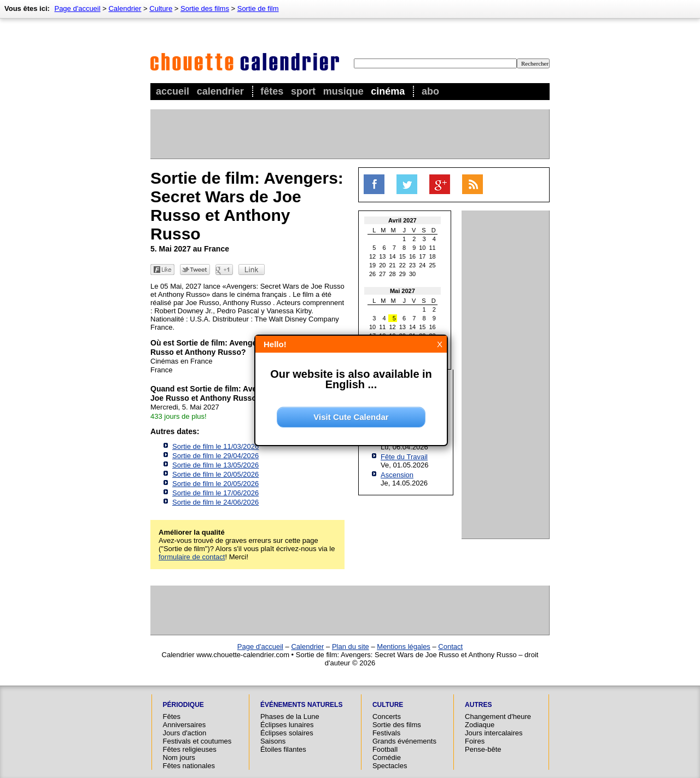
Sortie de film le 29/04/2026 (215, 456)
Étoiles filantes (283, 749)
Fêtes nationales (189, 766)
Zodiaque (480, 725)
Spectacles (390, 766)
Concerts (387, 716)
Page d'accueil (77, 8)
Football (385, 749)
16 (412, 256)
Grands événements (404, 741)
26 (372, 274)
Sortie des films (205, 8)
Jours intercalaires (494, 733)
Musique (343, 91)
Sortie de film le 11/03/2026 (215, 446)
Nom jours (179, 757)
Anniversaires (185, 725)
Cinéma (388, 91)
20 (382, 265)
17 (422, 256)
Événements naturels (301, 705)
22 (402, 265)
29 (402, 274)
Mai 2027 (402, 291)
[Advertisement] (349, 134)
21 (393, 265)
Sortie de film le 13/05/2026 (215, 465)
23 (412, 265)
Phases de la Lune (290, 716)
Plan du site (351, 647)
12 (372, 256)
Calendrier (220, 91)
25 (433, 265)
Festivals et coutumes (197, 741)
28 (393, 274)
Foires (475, 741)
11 (433, 248)
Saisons (273, 741)
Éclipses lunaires (287, 725)
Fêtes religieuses (190, 749)
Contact (450, 647)
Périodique (183, 705)
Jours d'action (185, 733)
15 (402, 256)
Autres (478, 705)
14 (393, 256)
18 (433, 256)
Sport (303, 91)
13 (382, 256)
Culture (161, 8)
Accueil (173, 91)
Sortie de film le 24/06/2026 (215, 502)
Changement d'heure (498, 716)
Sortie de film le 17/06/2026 (215, 493)
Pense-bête (483, 749)
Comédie (387, 757)
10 (422, 248)
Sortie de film (258, 8)
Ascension (397, 475)
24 (422, 265)
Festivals (386, 733)
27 (382, 274)
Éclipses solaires (287, 733)
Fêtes (272, 91)
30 (412, 274)
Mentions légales (404, 647)
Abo (430, 91)
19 (372, 265)
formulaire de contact (192, 557)
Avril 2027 (402, 220)
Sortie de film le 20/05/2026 (215, 474)
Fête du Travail (404, 457)
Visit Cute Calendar (351, 417)
